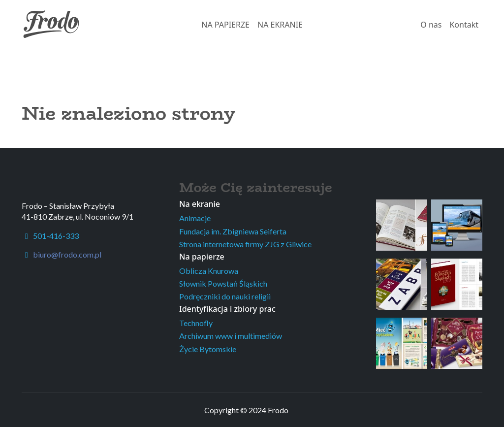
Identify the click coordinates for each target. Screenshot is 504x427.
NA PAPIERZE (225, 25)
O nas (431, 25)
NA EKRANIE (280, 25)
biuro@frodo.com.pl (67, 254)
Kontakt (464, 25)
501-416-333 (50, 236)
